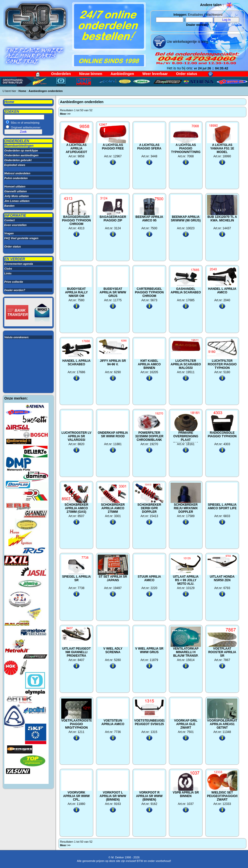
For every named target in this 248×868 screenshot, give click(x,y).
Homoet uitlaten (15, 186)
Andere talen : (216, 5)
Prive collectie (14, 282)
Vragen (9, 233)
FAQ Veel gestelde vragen (21, 238)
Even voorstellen (15, 225)
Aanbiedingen (122, 74)
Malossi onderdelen (17, 173)
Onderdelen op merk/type (21, 150)
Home (22, 91)
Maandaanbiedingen (19, 146)
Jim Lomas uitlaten (17, 201)
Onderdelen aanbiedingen (21, 155)
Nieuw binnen (91, 74)
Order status (187, 74)
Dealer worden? (197, 25)
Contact (9, 220)
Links (8, 273)
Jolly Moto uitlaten (17, 196)
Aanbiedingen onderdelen (46, 91)
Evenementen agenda (19, 264)
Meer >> (66, 114)
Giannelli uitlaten (16, 191)
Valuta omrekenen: (17, 337)
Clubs (8, 269)
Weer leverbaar (155, 74)
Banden (9, 206)
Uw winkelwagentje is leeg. (187, 42)
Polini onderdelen (16, 178)
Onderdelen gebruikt (18, 160)
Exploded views (15, 165)
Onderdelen (61, 74)
